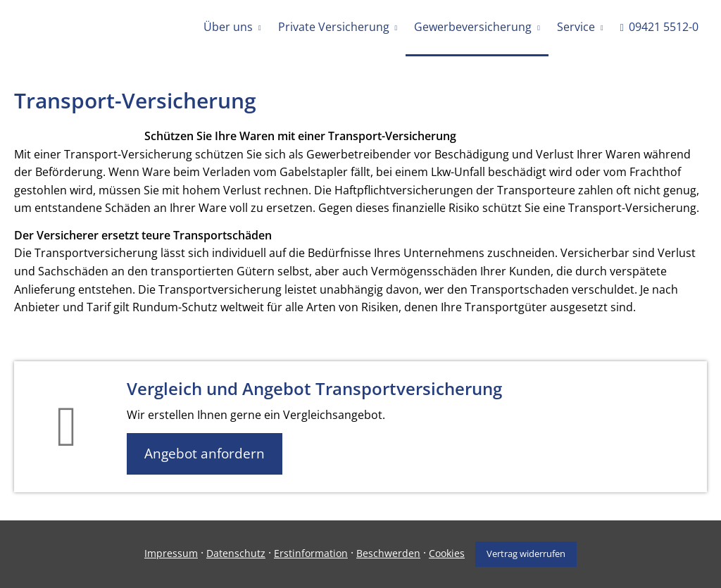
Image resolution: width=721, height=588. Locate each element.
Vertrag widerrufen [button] (526, 553)
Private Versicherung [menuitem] (334, 27)
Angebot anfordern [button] (205, 453)
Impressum (171, 553)
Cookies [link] (447, 553)
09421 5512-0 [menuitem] (659, 27)
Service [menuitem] (576, 27)
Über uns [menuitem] (228, 27)
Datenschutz (236, 553)
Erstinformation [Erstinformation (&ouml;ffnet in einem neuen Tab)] (311, 553)
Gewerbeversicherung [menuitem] (473, 27)
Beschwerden (388, 553)
